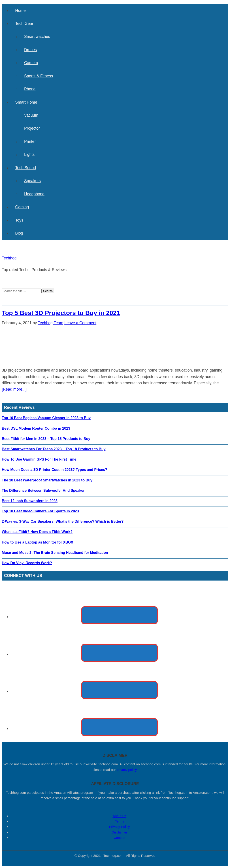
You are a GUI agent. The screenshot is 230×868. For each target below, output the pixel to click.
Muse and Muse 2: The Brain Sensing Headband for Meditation (55, 553)
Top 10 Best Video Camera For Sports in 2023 (40, 511)
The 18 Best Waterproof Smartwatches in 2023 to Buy (47, 480)
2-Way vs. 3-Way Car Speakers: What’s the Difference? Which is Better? (63, 521)
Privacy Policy (119, 827)
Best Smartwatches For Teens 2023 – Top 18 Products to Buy (54, 449)
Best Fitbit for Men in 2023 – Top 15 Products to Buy (46, 439)
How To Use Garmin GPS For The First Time (39, 459)
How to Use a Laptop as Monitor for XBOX (37, 542)
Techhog (9, 258)
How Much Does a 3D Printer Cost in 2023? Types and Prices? (54, 470)
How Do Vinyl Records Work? (27, 563)
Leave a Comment (80, 323)
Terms (120, 821)
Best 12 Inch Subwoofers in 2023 (30, 501)
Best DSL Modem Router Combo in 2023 (36, 428)
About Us (119, 816)
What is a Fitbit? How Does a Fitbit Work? (37, 532)
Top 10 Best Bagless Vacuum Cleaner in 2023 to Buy (46, 418)
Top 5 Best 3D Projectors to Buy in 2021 (61, 313)
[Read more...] (14, 389)
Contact (119, 838)
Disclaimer (119, 832)
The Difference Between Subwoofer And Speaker (43, 491)
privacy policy (127, 770)
